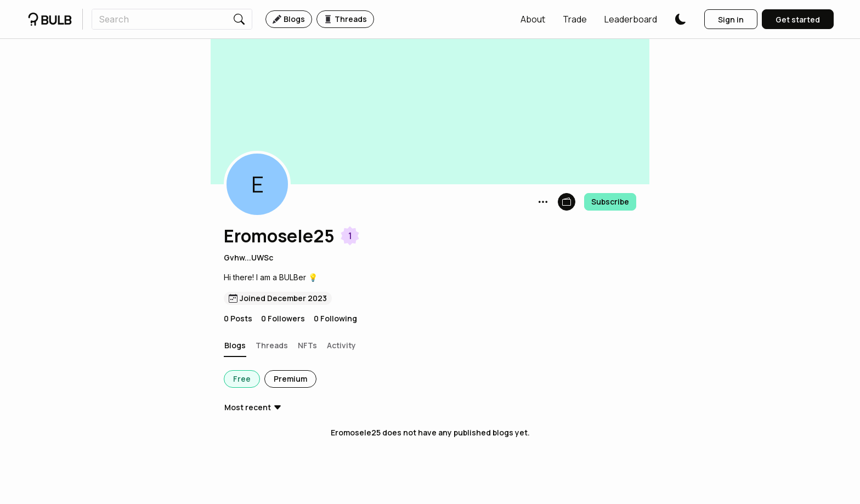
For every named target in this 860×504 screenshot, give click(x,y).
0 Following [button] (335, 318)
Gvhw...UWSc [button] (248, 257)
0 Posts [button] (238, 318)
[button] (533, 19)
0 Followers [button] (283, 318)
